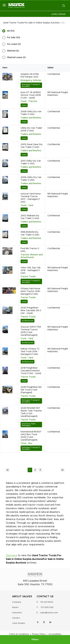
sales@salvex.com (49, 613)
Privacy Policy (39, 634)
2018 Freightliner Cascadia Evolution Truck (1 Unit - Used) (31, 371)
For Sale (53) (14, 38)
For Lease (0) (14, 44)
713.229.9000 (47, 602)
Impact (15, 607)
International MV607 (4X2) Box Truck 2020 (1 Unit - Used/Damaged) (31, 436)
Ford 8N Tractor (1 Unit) (30, 250)
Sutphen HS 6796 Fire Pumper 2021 (30, 76)
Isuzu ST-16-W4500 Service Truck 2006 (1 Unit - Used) (31, 95)
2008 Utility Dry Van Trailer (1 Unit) (31, 113)
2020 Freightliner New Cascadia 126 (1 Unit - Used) (31, 311)
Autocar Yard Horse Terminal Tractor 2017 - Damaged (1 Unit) (31, 198)
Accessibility (55, 634)
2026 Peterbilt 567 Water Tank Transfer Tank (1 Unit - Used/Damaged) (31, 412)
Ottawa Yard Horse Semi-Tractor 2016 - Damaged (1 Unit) (31, 291)
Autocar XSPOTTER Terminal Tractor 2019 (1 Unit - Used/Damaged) (31, 331)
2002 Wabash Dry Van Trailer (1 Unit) (30, 217)
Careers (16, 618)
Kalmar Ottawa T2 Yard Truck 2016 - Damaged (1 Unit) (30, 352)
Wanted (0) (13, 51)
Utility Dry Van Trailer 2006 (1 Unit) (31, 129)
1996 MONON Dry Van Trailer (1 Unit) (30, 233)
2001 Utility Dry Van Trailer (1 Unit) (31, 162)
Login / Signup (59, 14)
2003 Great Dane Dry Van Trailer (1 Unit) (32, 146)
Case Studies (19, 623)
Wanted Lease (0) (16, 57)
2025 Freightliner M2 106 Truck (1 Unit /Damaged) (31, 390)
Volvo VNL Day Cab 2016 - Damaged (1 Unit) (31, 270)
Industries (17, 613)
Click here (11, 555)
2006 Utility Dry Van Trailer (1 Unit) (31, 179)
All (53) (11, 31)
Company (17, 602)
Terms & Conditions (19, 634)
